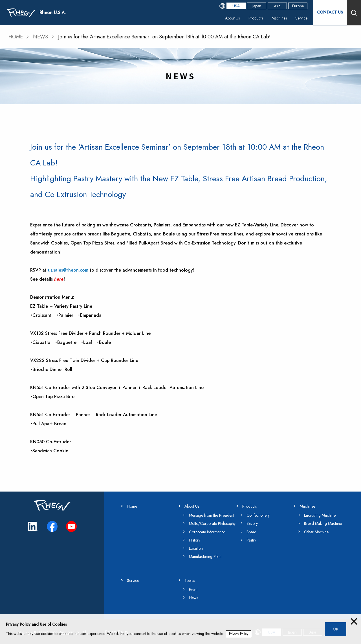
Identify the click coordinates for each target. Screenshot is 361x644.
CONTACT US (330, 13)
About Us (232, 18)
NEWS (41, 37)
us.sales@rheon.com (68, 270)
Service (301, 18)
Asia (277, 6)
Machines (279, 18)
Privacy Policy (239, 634)
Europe (298, 6)
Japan (257, 6)
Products (256, 18)
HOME (16, 37)
